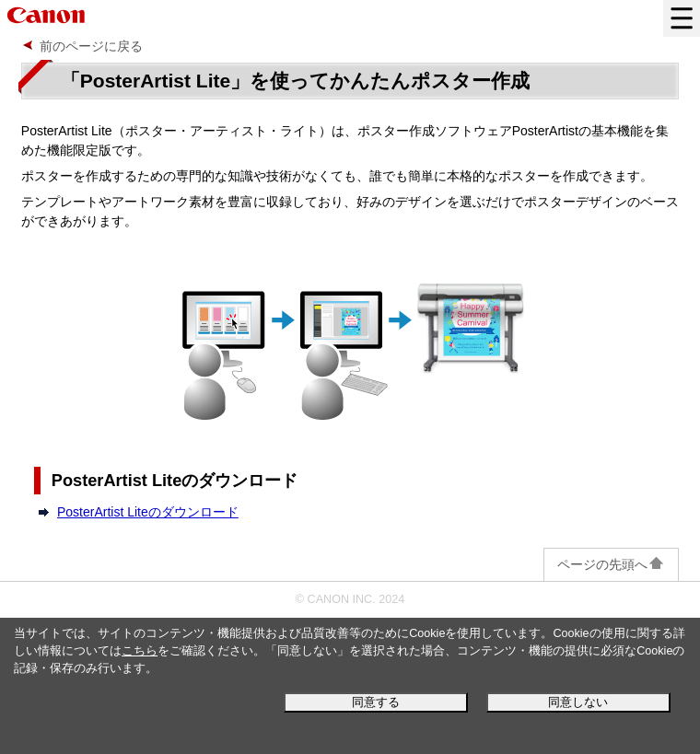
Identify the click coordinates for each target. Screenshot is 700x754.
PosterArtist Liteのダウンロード (148, 512)
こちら (140, 651)
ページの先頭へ (611, 564)
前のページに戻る (91, 46)
